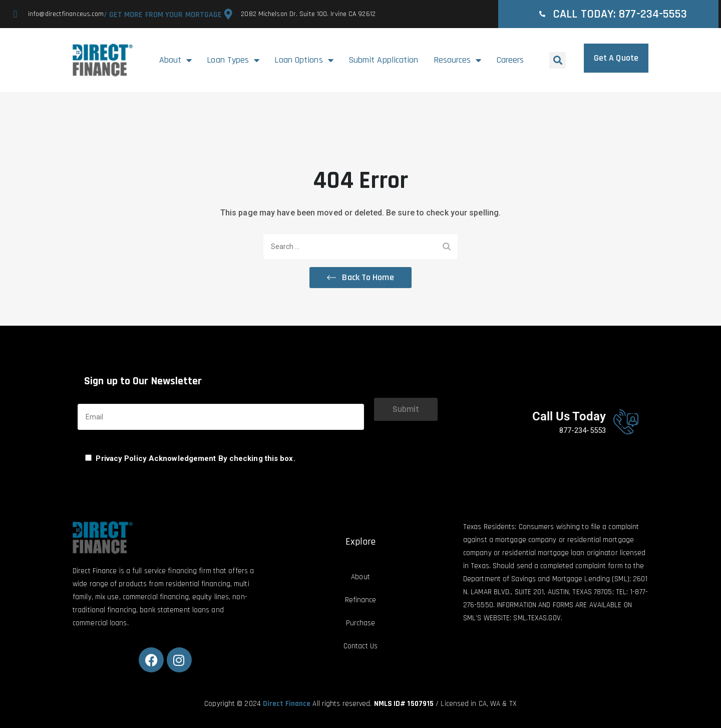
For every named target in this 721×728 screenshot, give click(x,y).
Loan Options (304, 60)
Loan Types (233, 60)
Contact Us (360, 646)
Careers (510, 60)
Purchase (361, 623)
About (176, 60)
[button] (558, 60)
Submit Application (384, 60)
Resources (458, 60)
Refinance (361, 600)
